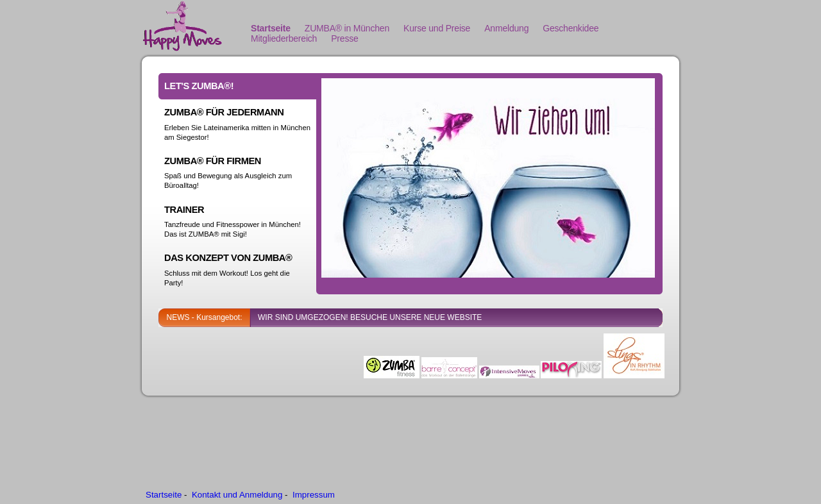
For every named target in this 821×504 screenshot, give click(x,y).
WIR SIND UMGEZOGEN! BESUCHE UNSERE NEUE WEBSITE (370, 317)
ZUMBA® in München (347, 28)
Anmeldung (506, 28)
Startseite (271, 28)
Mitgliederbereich (284, 38)
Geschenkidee (571, 28)
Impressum (314, 495)
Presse (344, 38)
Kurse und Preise (437, 28)
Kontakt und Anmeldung (237, 495)
